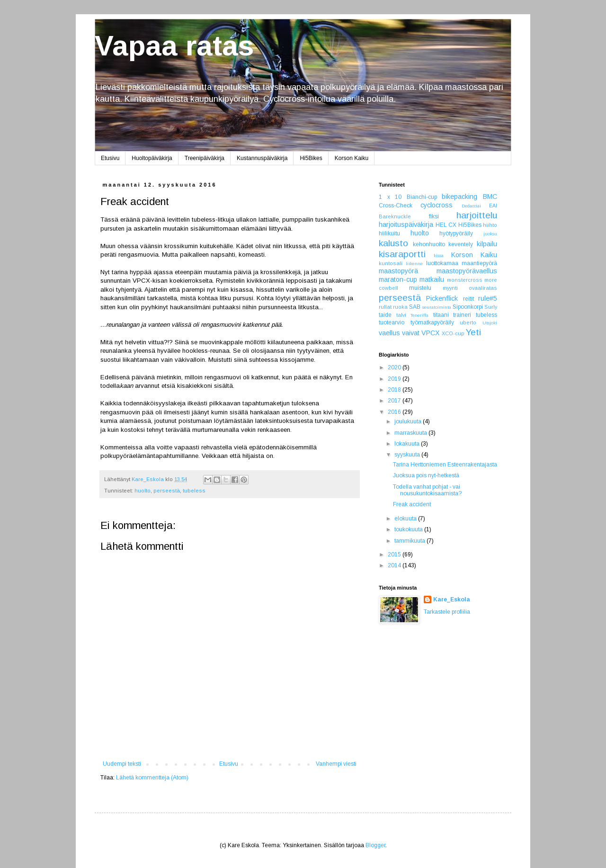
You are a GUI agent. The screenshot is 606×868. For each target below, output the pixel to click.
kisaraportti (402, 254)
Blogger (375, 845)
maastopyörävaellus (467, 271)
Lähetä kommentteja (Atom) (152, 778)
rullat (385, 307)
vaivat (411, 333)
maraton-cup (398, 279)
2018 (395, 390)
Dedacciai (471, 206)
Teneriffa (419, 315)
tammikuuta (410, 541)
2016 (395, 412)
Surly (491, 307)
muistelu (420, 288)
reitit (468, 299)
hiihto (490, 225)
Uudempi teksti (122, 764)
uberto (468, 322)
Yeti (473, 332)
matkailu (432, 279)
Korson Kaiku (352, 158)
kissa (439, 255)
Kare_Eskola (452, 600)
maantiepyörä (479, 263)
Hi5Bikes (311, 158)
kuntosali (391, 263)
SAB (415, 307)
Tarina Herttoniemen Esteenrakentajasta (445, 465)
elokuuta (406, 519)
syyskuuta (408, 455)
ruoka (400, 307)
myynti (450, 288)
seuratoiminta (437, 307)
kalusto (393, 243)
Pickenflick (442, 298)
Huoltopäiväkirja (152, 158)
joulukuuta (409, 421)
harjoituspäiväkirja (406, 224)
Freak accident (412, 504)
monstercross (465, 280)
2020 (395, 367)
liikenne (414, 264)
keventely (461, 244)
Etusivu (110, 158)
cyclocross (437, 205)
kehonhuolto (429, 244)
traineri (462, 315)
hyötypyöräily (456, 233)
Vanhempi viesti (336, 764)
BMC (490, 197)
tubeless (194, 491)
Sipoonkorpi (468, 307)
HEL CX (446, 225)
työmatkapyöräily (432, 322)
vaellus (389, 333)
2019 (395, 379)
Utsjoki (490, 323)
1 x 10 (390, 197)
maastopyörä (398, 271)
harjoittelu (477, 215)
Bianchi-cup (422, 197)
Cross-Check (396, 206)
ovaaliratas (483, 288)
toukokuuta (409, 529)
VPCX (431, 333)
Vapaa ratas (174, 46)
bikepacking (459, 197)
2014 (395, 565)
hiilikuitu (389, 233)
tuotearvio (392, 322)
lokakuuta (408, 444)
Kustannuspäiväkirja (262, 158)
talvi (401, 315)
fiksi (434, 216)
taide (385, 315)
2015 (395, 555)
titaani (441, 315)
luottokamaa (442, 263)
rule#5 (488, 298)
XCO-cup (453, 333)
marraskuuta (411, 433)
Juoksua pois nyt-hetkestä (426, 475)
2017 (395, 401)
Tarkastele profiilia (447, 612)
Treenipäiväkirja (205, 158)
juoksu (490, 234)
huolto (143, 491)
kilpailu (487, 244)
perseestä (167, 491)
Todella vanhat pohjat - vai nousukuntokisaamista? (427, 490)
